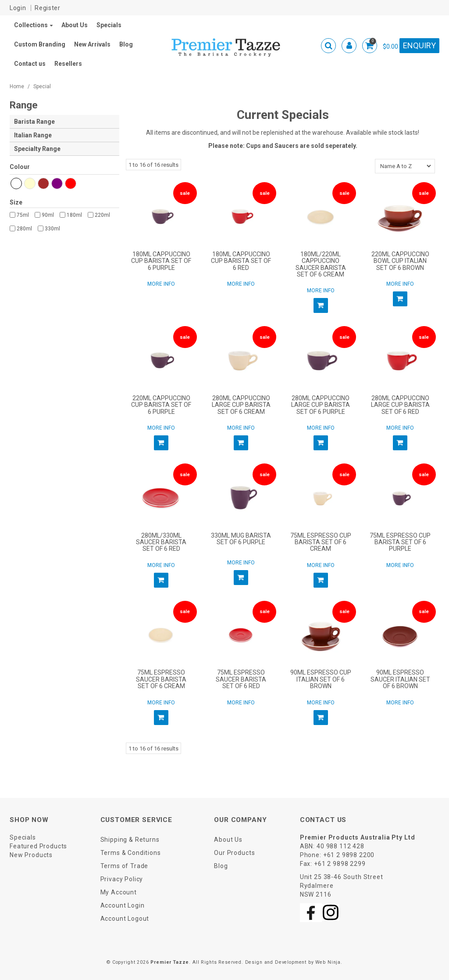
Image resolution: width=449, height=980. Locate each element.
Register (48, 8)
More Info (161, 284)
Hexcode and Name (64, 169)
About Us (75, 25)
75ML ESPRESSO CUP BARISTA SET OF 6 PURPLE (400, 542)
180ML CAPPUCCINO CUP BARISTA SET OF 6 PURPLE (161, 261)
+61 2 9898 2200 (349, 855)
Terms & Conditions (131, 853)
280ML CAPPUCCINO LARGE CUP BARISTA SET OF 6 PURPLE (321, 405)
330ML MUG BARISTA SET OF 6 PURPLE (241, 539)
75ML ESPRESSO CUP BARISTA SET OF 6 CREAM (321, 542)
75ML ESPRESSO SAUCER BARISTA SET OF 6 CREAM (161, 679)
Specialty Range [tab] (37, 149)
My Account (119, 892)
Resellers (68, 64)
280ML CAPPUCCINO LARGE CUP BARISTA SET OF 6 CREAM (241, 405)
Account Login (123, 905)
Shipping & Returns (130, 840)
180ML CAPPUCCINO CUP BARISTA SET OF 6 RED (241, 261)
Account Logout (125, 919)
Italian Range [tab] (33, 135)
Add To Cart (321, 305)
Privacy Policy (122, 879)
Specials (109, 25)
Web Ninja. (329, 962)
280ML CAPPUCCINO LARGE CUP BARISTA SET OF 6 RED (400, 405)
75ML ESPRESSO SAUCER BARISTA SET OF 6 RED (241, 679)
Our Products (234, 853)
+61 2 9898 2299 (340, 864)
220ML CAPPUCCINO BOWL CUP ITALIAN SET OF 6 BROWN (400, 261)
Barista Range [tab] (34, 122)
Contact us (30, 64)
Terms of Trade (125, 866)
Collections (31, 25)
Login (18, 8)
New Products (31, 855)
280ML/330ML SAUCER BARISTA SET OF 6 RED (161, 542)
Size (16, 202)
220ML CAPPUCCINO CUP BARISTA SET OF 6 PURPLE (161, 405)
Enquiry (419, 45)
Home (17, 86)
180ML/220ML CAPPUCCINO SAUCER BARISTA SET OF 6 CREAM (321, 264)
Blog (126, 44)
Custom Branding (40, 44)
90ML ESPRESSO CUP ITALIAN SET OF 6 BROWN (321, 679)
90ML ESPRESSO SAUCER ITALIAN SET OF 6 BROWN (400, 679)
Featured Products (38, 846)
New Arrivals (92, 44)
